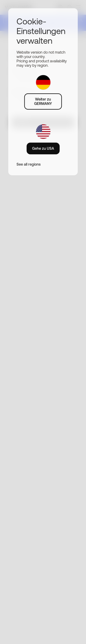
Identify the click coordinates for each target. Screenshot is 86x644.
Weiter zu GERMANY (43, 101)
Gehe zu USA (43, 148)
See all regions (29, 164)
